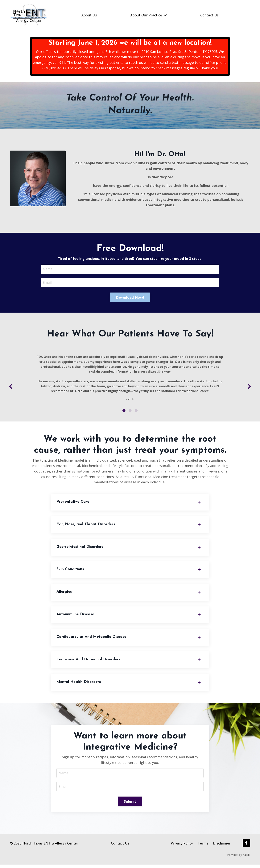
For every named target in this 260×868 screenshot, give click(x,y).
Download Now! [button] (130, 298)
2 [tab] (130, 412)
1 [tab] (124, 412)
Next (250, 387)
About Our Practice (149, 15)
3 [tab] (136, 412)
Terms (203, 847)
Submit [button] (130, 805)
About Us (89, 15)
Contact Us (209, 15)
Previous (10, 387)
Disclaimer (222, 847)
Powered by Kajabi (239, 858)
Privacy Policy (182, 847)
